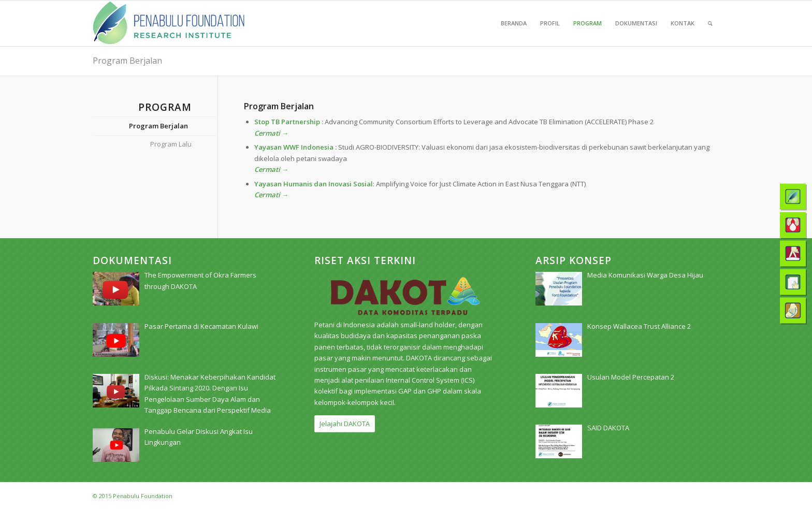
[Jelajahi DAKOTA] (345, 424)
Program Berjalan (127, 61)
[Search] (710, 23)
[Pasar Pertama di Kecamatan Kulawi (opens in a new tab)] (201, 326)
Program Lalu (171, 144)
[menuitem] (514, 23)
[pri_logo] (169, 23)
